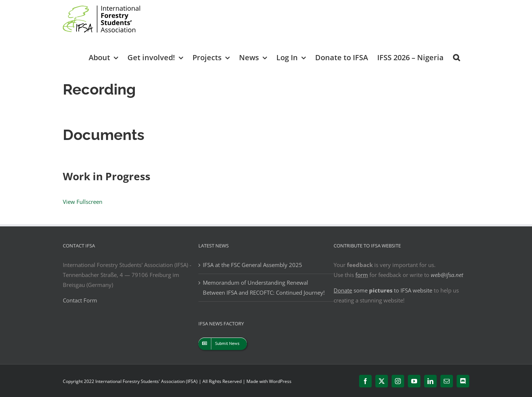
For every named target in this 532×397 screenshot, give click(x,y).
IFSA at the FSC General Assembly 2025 (253, 265)
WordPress (280, 381)
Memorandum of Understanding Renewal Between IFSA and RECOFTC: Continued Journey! (264, 288)
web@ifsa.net (447, 275)
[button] (456, 57)
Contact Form (80, 300)
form (362, 275)
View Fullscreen (83, 202)
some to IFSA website (383, 290)
